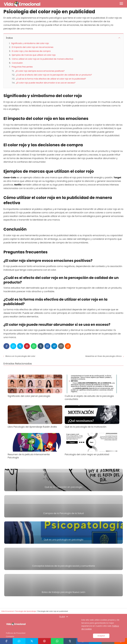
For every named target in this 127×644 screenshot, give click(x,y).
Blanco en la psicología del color (20, 356)
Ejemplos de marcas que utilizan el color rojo (34, 55)
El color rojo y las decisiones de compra (31, 51)
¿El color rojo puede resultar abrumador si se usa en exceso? (46, 83)
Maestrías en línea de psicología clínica (103, 356)
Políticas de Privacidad (16, 633)
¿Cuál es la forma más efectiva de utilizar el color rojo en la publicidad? (51, 79)
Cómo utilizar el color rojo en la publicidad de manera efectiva (42, 59)
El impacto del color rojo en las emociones (32, 47)
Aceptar (101, 636)
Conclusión (17, 63)
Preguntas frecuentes (22, 67)
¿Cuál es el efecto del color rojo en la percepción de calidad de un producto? (54, 75)
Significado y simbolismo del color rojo (30, 43)
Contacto (10, 636)
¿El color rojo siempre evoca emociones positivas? (40, 71)
